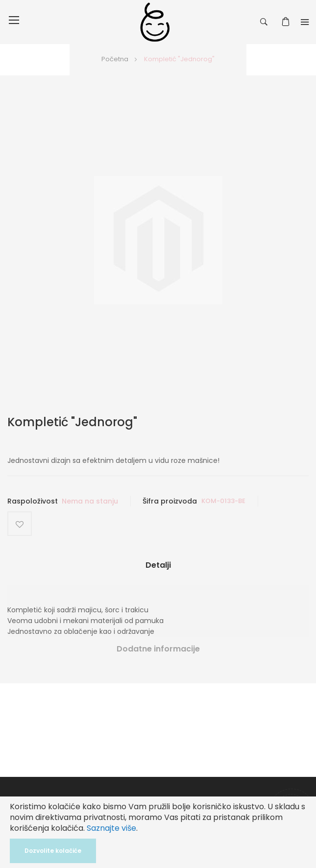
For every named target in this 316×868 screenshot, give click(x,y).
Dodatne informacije (158, 649)
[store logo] (155, 22)
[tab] (158, 569)
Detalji (158, 565)
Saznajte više (111, 828)
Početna (115, 59)
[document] (158, 832)
